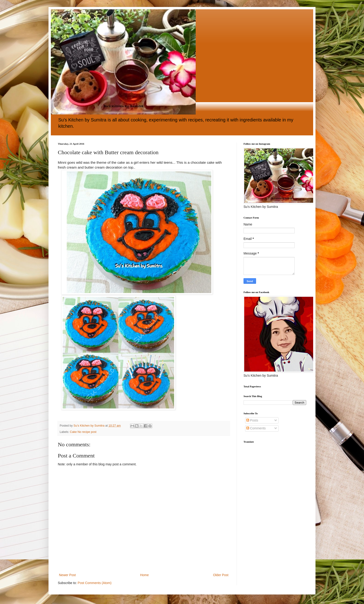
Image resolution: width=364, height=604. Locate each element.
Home (144, 575)
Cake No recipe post (83, 432)
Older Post (221, 575)
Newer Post (67, 575)
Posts (252, 420)
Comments (256, 428)
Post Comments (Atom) (95, 583)
